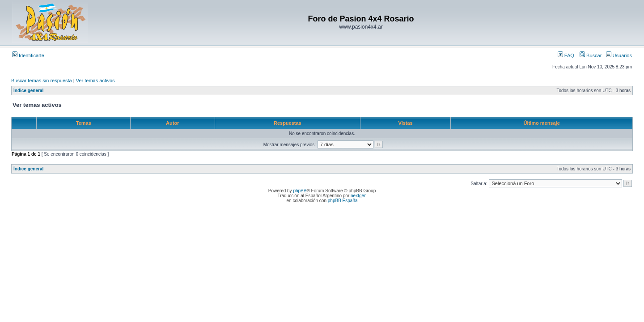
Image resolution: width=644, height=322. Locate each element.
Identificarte (28, 55)
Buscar (591, 55)
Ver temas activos (95, 80)
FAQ (566, 55)
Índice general (28, 91)
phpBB (300, 191)
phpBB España (343, 201)
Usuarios (619, 55)
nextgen (359, 196)
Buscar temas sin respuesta (42, 80)
